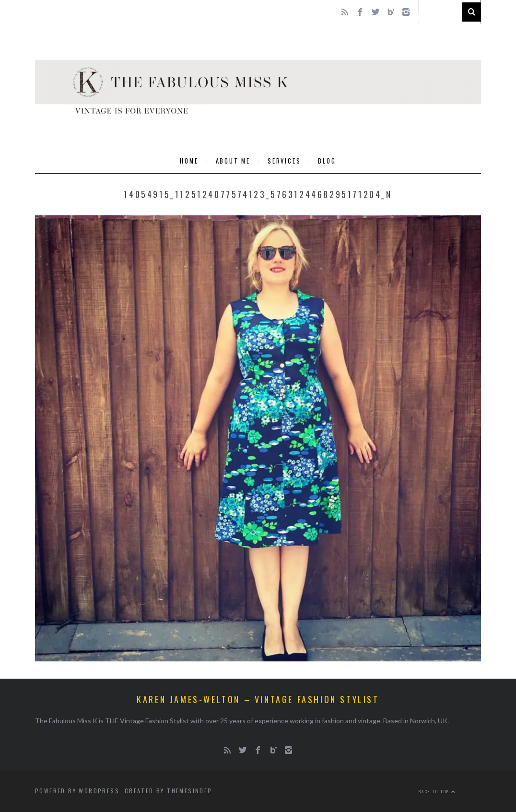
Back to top (437, 791)
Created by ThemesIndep (169, 791)
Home (189, 161)
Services (284, 161)
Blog (327, 161)
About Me (233, 161)
